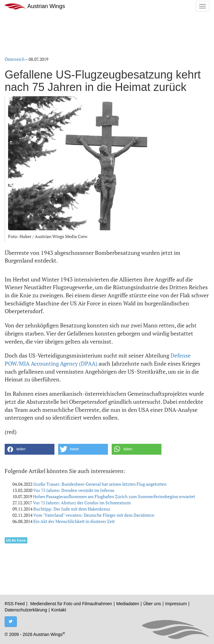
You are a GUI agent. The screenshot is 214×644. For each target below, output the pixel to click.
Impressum (176, 604)
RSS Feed (15, 604)
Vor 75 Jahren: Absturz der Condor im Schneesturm (82, 503)
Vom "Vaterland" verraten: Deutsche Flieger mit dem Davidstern (94, 515)
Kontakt (59, 610)
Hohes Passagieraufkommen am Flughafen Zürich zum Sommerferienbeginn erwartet (114, 496)
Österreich (15, 59)
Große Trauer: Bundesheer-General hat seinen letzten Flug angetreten (100, 484)
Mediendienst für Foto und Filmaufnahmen (71, 604)
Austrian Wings (35, 6)
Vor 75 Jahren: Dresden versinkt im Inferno (74, 490)
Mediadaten (128, 604)
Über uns (152, 604)
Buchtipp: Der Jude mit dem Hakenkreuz (72, 509)
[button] (30, 449)
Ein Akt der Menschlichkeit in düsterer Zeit (74, 521)
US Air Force (16, 540)
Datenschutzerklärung (26, 610)
